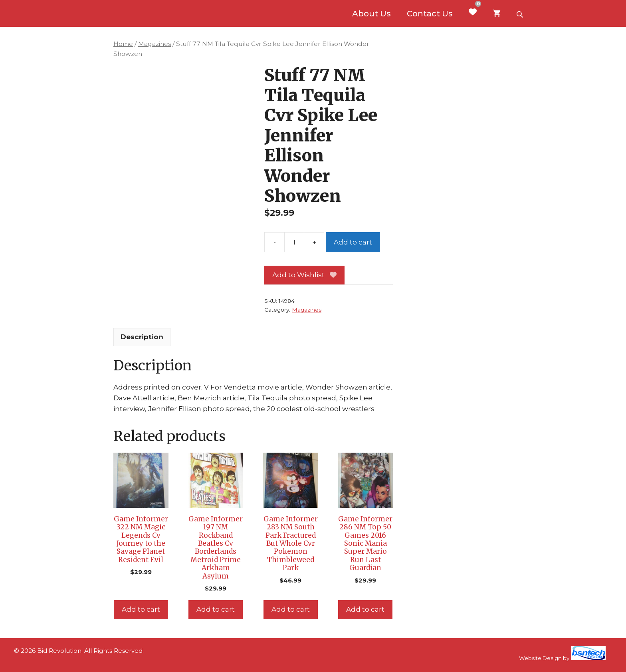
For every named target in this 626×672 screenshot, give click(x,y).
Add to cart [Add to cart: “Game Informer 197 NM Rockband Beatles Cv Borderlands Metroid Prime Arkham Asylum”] (216, 609)
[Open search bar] (521, 14)
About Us (371, 14)
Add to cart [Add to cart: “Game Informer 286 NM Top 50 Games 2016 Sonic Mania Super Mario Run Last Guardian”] (365, 609)
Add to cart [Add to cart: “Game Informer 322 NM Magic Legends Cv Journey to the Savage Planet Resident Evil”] (141, 609)
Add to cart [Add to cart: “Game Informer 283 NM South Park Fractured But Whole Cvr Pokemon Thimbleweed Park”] (291, 609)
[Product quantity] (294, 242)
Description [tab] (142, 337)
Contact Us (430, 14)
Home (123, 44)
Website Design (540, 658)
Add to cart (353, 242)
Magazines (155, 44)
